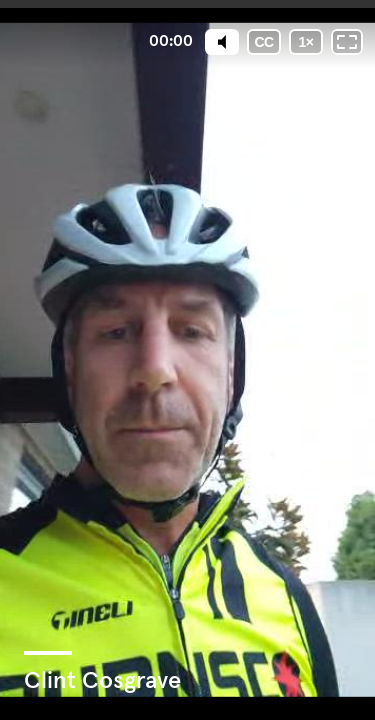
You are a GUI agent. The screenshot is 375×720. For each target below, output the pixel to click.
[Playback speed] (306, 42)
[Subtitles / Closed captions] (264, 42)
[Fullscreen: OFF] (347, 42)
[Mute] (222, 42)
